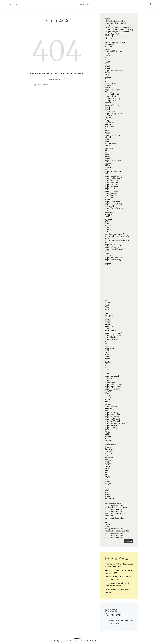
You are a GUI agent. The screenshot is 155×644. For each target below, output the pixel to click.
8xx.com (108, 453)
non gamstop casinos (114, 503)
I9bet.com (109, 92)
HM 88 (107, 200)
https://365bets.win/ (113, 335)
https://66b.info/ (111, 191)
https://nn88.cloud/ (113, 421)
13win (107, 361)
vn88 (107, 131)
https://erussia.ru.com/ (114, 385)
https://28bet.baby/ (112, 202)
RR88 (107, 60)
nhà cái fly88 (110, 382)
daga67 (108, 324)
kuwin (107, 139)
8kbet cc (108, 438)
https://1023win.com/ (113, 172)
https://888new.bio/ (113, 415)
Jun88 (107, 243)
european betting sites (114, 518)
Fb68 (107, 305)
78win (107, 466)
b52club (108, 137)
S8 (106, 150)
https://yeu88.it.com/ (113, 333)
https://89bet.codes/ (113, 245)
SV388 (107, 494)
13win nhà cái (110, 96)
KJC (106, 372)
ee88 (107, 380)
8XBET (108, 473)
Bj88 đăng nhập (111, 111)
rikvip (107, 524)
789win (108, 86)
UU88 (107, 329)
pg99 (107, 152)
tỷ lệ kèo (108, 378)
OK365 (107, 320)
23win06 (108, 451)
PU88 (107, 354)
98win (107, 432)
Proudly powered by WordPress (64, 641)
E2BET (108, 344)
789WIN (108, 363)
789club (108, 103)
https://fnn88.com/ (112, 180)
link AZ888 (109, 126)
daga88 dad (109, 326)
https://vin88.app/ (112, 428)
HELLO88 (109, 62)
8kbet (107, 133)
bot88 (107, 129)
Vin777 (108, 301)
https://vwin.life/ (112, 339)
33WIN (107, 477)
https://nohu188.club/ (113, 258)
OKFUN (108, 230)
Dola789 (108, 255)
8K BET (108, 456)
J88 (106, 475)
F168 (107, 58)
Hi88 (107, 342)
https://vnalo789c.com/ (114, 249)
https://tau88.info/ (112, 176)
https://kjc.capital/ (112, 376)
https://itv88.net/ (112, 184)
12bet (107, 49)
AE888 (107, 496)
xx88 (107, 434)
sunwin (108, 107)
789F (107, 228)
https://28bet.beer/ (112, 406)
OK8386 (108, 55)
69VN (107, 490)
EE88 (107, 462)
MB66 (107, 66)
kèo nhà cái (109, 348)
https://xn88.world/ (113, 419)
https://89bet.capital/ (113, 413)
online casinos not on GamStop (118, 236)
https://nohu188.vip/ (113, 260)
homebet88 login (112, 105)
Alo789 (108, 238)
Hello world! (114, 624)
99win (107, 527)
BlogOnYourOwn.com (94, 641)
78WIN (108, 88)
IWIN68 (108, 464)
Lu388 (107, 253)
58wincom (109, 449)
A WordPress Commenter (120, 621)
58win (107, 146)
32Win (107, 350)
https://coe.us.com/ (112, 389)
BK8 (106, 471)
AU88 (107, 367)
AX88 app (109, 447)
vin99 (107, 402)
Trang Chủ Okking (113, 98)
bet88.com (109, 148)
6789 (107, 221)
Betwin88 (109, 516)
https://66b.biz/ (111, 189)
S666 (107, 488)
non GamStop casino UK (115, 234)
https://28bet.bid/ (112, 247)
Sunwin (108, 468)
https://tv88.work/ (112, 417)
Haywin (108, 118)
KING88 (108, 264)
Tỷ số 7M (108, 38)
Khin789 (108, 391)
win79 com (109, 122)
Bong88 (108, 484)
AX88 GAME (110, 212)
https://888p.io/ (111, 195)
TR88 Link (109, 36)
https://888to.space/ (113, 182)
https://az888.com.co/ (113, 51)
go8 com (108, 167)
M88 (107, 492)
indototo (108, 47)
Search (129, 541)
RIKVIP (108, 303)
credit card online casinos (115, 514)
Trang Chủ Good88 (113, 101)
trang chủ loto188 (112, 94)
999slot (108, 165)
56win (107, 157)
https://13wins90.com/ (114, 208)
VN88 (107, 479)
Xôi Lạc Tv (109, 316)
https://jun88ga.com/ (113, 113)
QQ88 (107, 307)
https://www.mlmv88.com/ (116, 423)
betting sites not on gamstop (117, 507)
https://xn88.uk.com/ (113, 178)
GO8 (107, 232)
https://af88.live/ (111, 187)
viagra (107, 19)
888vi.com (109, 124)
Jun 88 (108, 68)
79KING (108, 460)
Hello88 (108, 163)
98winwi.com (110, 445)
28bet (107, 359)
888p (107, 154)
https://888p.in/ (111, 193)
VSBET (108, 314)
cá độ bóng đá (111, 331)
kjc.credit (109, 219)
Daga (107, 210)
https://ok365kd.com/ (113, 135)
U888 (107, 346)
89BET (107, 357)
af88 (106, 174)
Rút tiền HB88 (110, 144)
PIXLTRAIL (14, 4)
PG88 (107, 501)
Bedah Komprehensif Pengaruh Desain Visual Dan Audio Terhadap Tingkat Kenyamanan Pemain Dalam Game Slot (119, 31)
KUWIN (108, 225)
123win (108, 404)
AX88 (107, 251)
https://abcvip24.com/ (114, 337)
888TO (107, 410)
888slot (108, 169)
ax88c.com (109, 197)
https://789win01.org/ (114, 204)
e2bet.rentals (110, 83)
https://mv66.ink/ (112, 425)
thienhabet (109, 116)
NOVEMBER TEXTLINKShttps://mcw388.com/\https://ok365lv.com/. (119, 278)
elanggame (109, 215)
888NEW (108, 408)
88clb (107, 430)
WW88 (107, 322)
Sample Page (83, 4)
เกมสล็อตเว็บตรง (111, 499)
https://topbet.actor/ (113, 387)
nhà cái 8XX (110, 206)
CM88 (107, 53)
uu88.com (109, 458)
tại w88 (108, 436)
